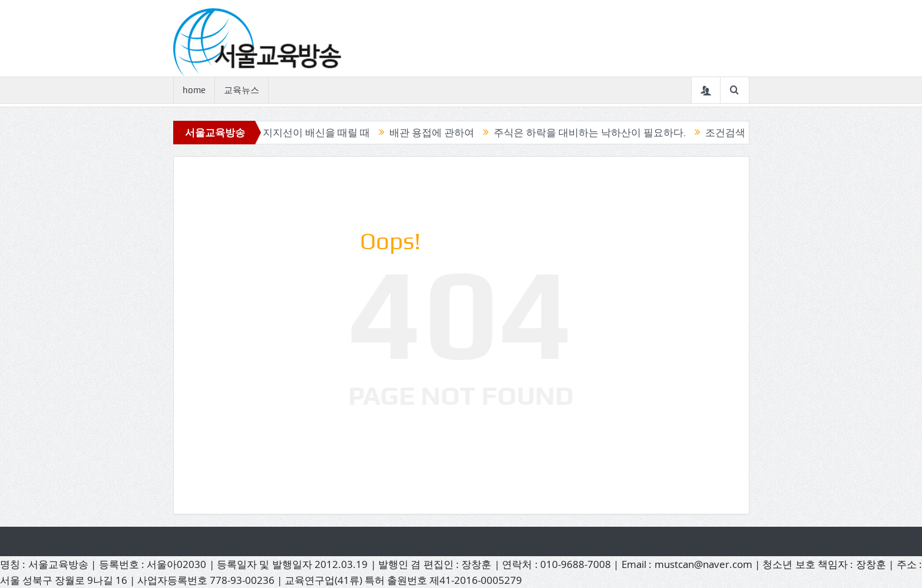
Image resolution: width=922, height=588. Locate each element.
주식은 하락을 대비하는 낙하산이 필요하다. (595, 133)
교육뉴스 (242, 90)
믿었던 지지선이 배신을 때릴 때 (305, 133)
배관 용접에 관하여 (437, 133)
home (194, 90)
